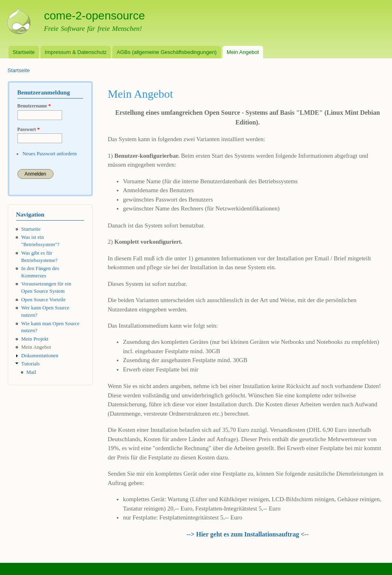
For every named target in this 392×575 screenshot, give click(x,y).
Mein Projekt (35, 339)
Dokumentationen (40, 356)
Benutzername (34, 106)
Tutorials (30, 364)
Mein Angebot (243, 52)
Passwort (29, 129)
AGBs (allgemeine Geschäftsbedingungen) (167, 52)
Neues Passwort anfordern (49, 154)
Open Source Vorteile (43, 300)
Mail (31, 372)
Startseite (24, 52)
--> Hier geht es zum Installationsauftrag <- (246, 534)
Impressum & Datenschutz (76, 52)
